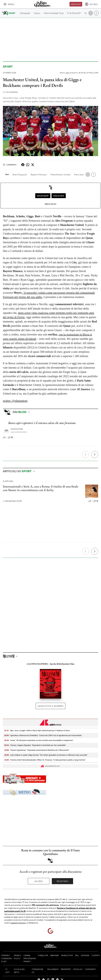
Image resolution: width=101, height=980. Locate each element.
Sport (8, 67)
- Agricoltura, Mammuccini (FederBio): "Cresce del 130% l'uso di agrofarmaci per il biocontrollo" (43, 735)
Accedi (39, 881)
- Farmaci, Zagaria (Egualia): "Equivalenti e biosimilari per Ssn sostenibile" (35, 745)
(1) (96, 501)
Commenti (10, 165)
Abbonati (76, 4)
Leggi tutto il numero (50, 706)
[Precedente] (85, 454)
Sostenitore (17, 429)
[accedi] (91, 4)
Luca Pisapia (10, 92)
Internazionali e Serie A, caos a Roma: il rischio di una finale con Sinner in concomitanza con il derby (41, 488)
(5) (10, 437)
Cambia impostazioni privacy (30, 958)
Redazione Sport (13, 501)
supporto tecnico (18, 923)
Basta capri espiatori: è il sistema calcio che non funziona (42, 423)
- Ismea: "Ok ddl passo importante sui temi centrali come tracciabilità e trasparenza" (39, 740)
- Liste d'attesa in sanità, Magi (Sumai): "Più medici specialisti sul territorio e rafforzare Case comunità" (46, 755)
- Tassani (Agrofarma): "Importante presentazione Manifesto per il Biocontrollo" (37, 750)
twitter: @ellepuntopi (15, 401)
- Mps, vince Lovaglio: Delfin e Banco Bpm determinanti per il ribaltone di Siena (37, 731)
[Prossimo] (95, 454)
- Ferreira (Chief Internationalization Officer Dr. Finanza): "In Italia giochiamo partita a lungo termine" (45, 760)
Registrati (63, 881)
